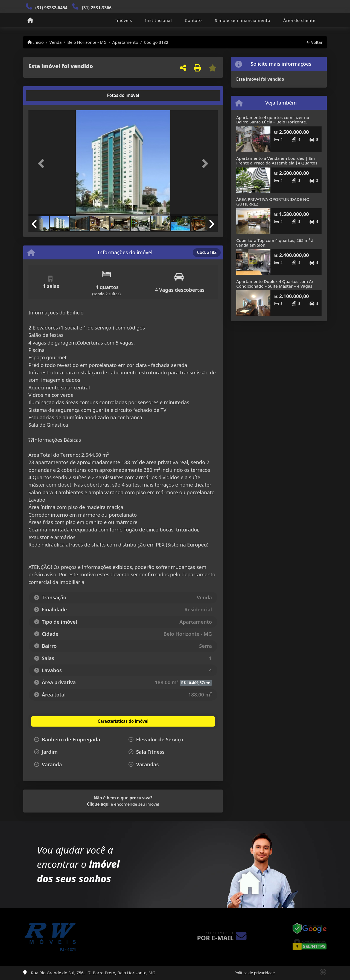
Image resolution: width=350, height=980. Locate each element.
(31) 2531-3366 (97, 8)
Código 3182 (156, 42)
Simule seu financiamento (243, 20)
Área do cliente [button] (299, 20)
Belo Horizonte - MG (87, 42)
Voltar (315, 42)
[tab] (46, 96)
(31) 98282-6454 (51, 8)
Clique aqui (98, 804)
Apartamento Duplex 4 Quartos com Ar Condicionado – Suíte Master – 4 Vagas (275, 284)
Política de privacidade (255, 973)
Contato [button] (193, 20)
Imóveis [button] (124, 20)
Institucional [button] (158, 20)
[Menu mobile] (30, 21)
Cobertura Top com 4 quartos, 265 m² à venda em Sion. (275, 243)
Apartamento (125, 42)
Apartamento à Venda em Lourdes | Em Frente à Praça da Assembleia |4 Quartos (277, 161)
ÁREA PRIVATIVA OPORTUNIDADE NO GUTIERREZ (273, 202)
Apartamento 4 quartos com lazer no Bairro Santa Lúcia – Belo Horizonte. (273, 120)
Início (36, 42)
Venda (56, 42)
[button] (43, 164)
